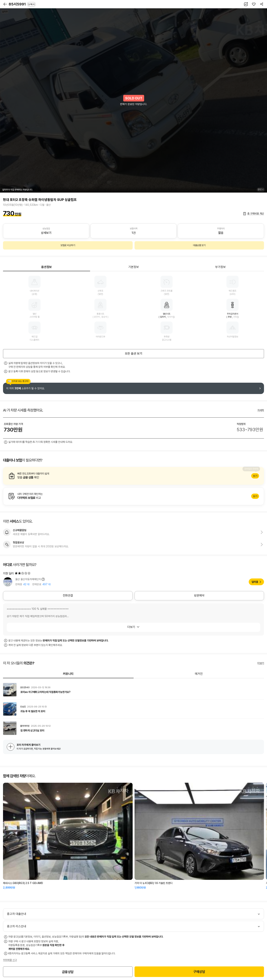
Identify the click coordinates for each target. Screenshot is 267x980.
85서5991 (22, 4)
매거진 (199, 674)
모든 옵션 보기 (134, 354)
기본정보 (134, 267)
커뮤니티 (68, 674)
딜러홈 (255, 582)
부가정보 (220, 267)
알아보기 (133, 476)
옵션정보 (47, 267)
